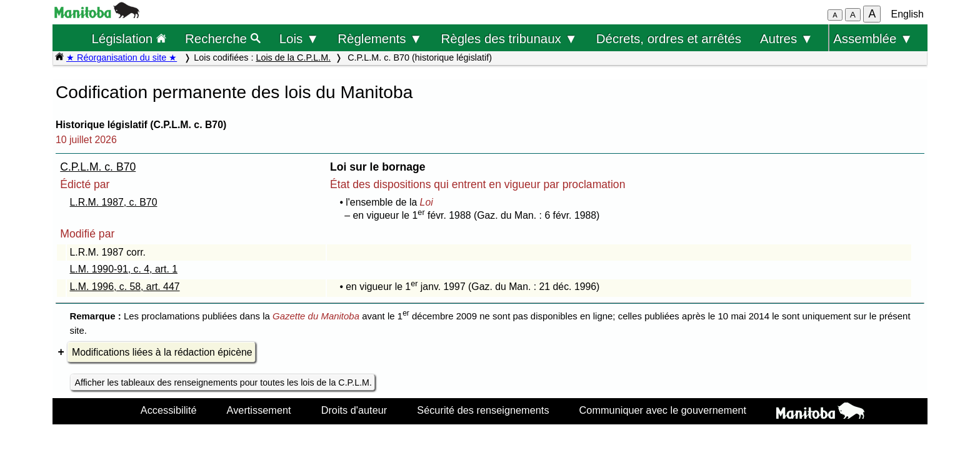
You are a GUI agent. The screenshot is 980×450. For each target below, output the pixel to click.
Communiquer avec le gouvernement (663, 410)
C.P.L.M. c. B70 (98, 167)
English (907, 14)
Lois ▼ (299, 38)
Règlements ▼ (380, 38)
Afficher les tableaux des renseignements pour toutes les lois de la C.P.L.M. (223, 382)
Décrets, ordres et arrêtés (669, 38)
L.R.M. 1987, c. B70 (114, 202)
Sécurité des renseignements (483, 410)
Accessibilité (169, 410)
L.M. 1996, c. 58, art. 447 (125, 287)
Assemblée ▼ (873, 38)
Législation (129, 38)
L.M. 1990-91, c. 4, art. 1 (124, 269)
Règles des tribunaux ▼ (509, 38)
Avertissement (259, 410)
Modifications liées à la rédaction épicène (162, 352)
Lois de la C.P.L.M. (293, 57)
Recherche (223, 38)
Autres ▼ (787, 38)
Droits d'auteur (354, 410)
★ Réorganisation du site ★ (122, 57)
